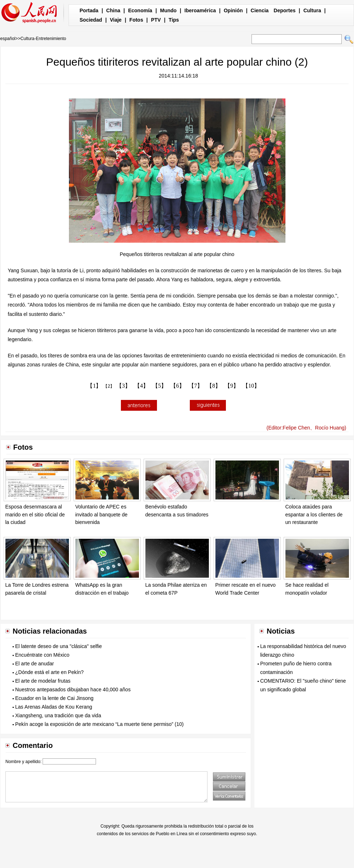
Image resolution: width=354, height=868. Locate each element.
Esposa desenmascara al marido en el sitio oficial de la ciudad (35, 514)
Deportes (285, 10)
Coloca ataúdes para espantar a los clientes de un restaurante (314, 514)
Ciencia (260, 10)
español (8, 39)
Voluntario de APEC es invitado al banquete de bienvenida (102, 514)
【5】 (159, 386)
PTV (156, 20)
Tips (174, 20)
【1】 (94, 386)
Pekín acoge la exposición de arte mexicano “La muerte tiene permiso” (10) (99, 724)
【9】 (232, 386)
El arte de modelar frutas (43, 681)
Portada (89, 10)
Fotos (136, 20)
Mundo (169, 10)
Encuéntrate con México (42, 655)
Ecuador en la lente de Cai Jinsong (54, 698)
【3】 (123, 386)
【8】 (214, 386)
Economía (140, 10)
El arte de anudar (34, 664)
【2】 (109, 386)
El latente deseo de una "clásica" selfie (58, 646)
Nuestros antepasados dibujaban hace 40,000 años (73, 689)
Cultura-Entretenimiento (43, 39)
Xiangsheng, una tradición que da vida (58, 715)
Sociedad (91, 20)
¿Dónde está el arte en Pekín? (49, 672)
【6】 (178, 386)
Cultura (312, 10)
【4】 (141, 386)
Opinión (233, 10)
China (113, 10)
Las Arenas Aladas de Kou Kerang (54, 707)
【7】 (196, 386)
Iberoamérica (200, 10)
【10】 (251, 386)
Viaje (115, 20)
